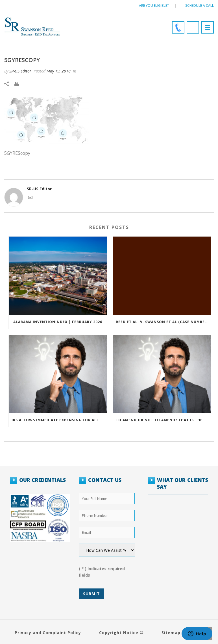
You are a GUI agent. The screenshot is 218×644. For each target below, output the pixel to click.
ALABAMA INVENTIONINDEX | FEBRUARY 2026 (58, 322)
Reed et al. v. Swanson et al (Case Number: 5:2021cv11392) (163, 322)
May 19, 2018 (59, 71)
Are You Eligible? (154, 5)
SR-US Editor (20, 71)
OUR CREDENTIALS (42, 480)
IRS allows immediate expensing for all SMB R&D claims (59, 420)
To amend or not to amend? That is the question (163, 420)
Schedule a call (200, 5)
